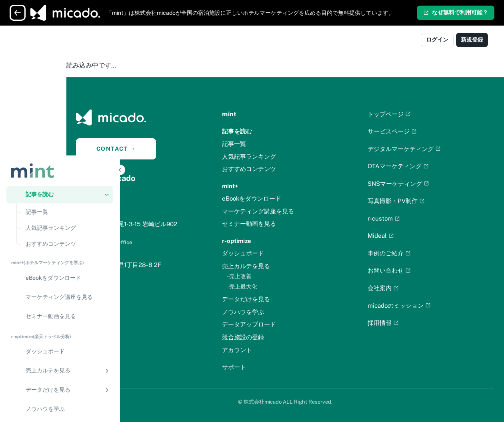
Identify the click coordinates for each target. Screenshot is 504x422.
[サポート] (60, 372)
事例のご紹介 (407, 253)
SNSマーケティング (416, 184)
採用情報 (401, 323)
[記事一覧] (67, 82)
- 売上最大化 (278, 287)
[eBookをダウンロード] (60, 148)
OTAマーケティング (416, 166)
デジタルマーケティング (422, 149)
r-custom (402, 218)
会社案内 (401, 288)
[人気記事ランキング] (67, 98)
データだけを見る (282, 299)
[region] (60, 239)
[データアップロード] (60, 299)
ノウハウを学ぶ (279, 312)
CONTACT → (170, 149)
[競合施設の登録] (60, 318)
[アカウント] (60, 353)
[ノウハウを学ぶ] (60, 279)
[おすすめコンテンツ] (67, 114)
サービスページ (410, 131)
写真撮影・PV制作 (414, 201)
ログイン (437, 40)
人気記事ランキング (285, 156)
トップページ (407, 114)
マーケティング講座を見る (294, 211)
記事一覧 (270, 144)
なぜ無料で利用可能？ (456, 12)
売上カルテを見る (282, 266)
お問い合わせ (407, 270)
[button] (60, 65)
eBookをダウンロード (287, 198)
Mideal (399, 236)
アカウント (273, 350)
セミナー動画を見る (285, 224)
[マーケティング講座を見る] (60, 167)
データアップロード (285, 324)
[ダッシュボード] (60, 222)
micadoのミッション (417, 306)
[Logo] (41, 41)
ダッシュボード (279, 253)
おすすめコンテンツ (285, 169)
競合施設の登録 (279, 337)
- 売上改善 (275, 276)
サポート (270, 367)
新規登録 (472, 40)
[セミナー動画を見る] (60, 187)
